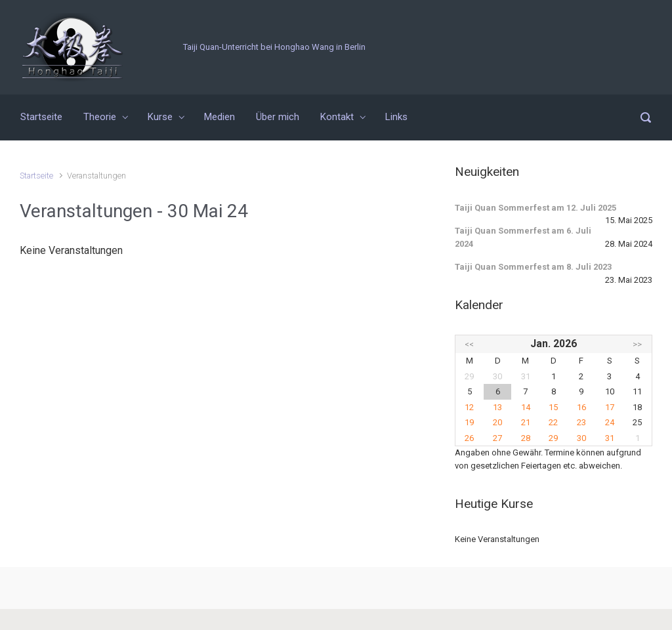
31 (610, 438)
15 (553, 407)
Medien (220, 117)
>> (637, 344)
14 (526, 407)
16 (581, 407)
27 (497, 438)
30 (581, 438)
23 (581, 422)
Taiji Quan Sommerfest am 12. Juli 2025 (535, 208)
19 (469, 422)
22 (553, 422)
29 (553, 438)
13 (497, 407)
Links (396, 117)
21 (526, 422)
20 (497, 422)
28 (526, 438)
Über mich (278, 117)
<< (469, 344)
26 (469, 438)
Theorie (100, 117)
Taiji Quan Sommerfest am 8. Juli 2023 (533, 267)
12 (469, 407)
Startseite (41, 117)
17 (610, 407)
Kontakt (337, 117)
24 (610, 422)
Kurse (160, 117)
